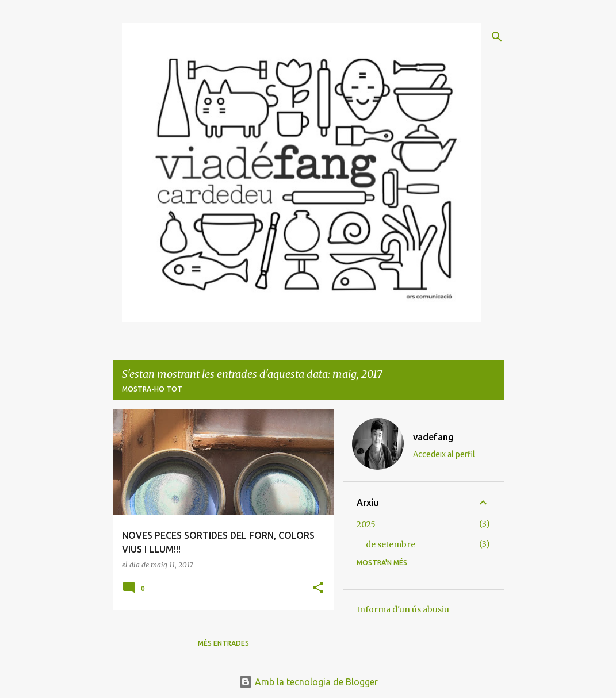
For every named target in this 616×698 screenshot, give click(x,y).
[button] (318, 588)
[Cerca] (497, 37)
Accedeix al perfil (444, 454)
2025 (366, 524)
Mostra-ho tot (152, 389)
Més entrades (223, 643)
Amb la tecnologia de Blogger (308, 682)
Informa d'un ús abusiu (403, 609)
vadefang (433, 437)
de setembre (391, 544)
